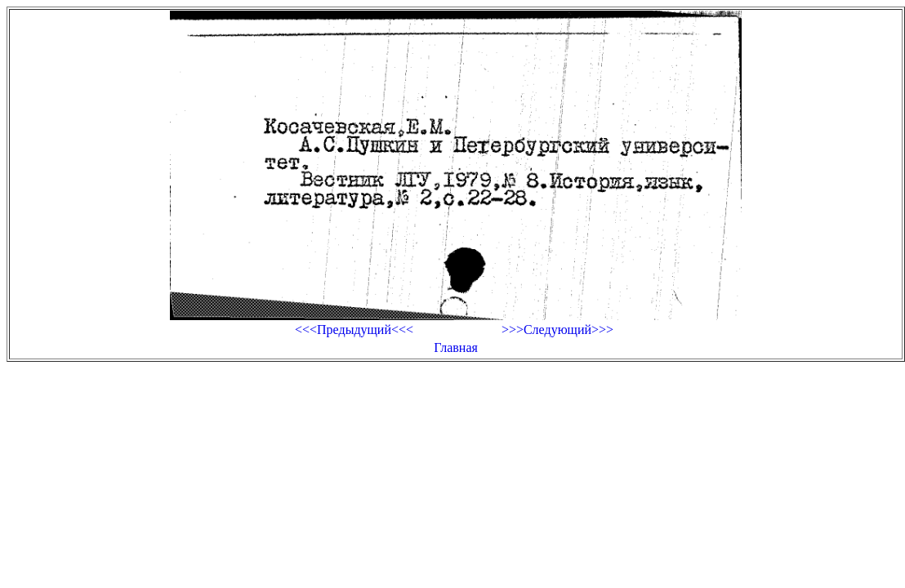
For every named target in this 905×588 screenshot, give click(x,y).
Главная (456, 347)
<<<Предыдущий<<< (354, 330)
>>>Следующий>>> (557, 330)
